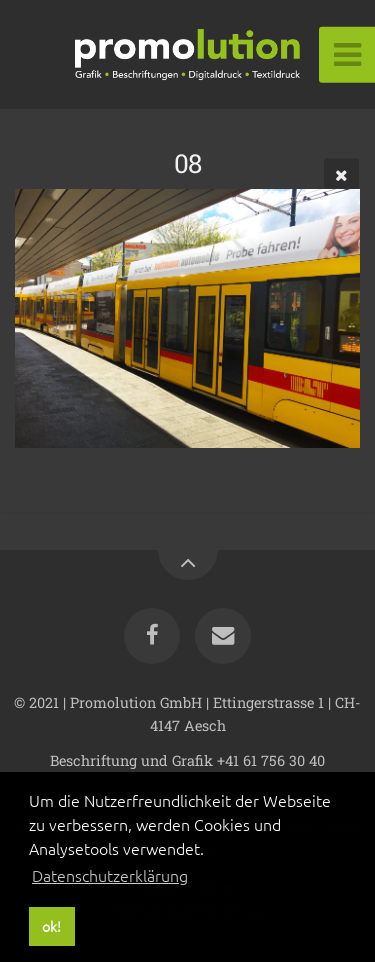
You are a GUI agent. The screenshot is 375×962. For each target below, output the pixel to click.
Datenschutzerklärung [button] (110, 875)
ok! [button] (51, 926)
